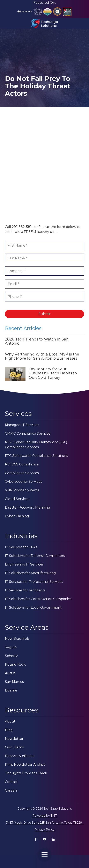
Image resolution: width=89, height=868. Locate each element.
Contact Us (14, 861)
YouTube (45, 839)
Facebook (36, 839)
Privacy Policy (44, 830)
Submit (44, 314)
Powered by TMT (44, 816)
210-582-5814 (23, 227)
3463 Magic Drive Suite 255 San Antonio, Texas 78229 (44, 823)
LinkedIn (54, 839)
